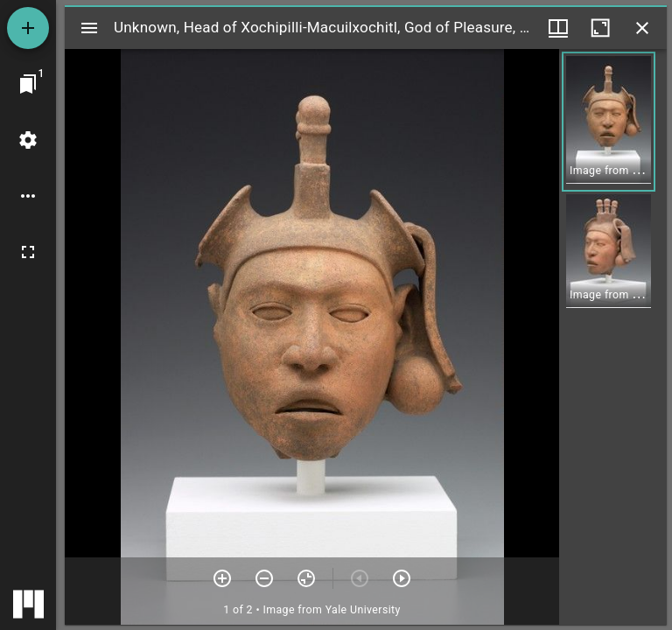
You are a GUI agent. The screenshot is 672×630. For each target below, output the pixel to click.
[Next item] (402, 578)
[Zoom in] (222, 578)
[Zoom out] (264, 578)
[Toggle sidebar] (89, 28)
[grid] (613, 337)
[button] (609, 122)
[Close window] (642, 28)
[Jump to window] (28, 84)
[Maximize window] (600, 28)
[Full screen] (28, 252)
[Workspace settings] (28, 140)
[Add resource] (28, 28)
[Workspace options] (28, 196)
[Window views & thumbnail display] (558, 28)
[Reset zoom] (306, 578)
